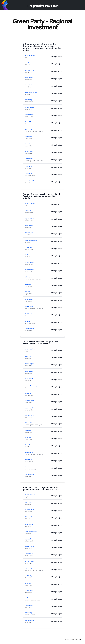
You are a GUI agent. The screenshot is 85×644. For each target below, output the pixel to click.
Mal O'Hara (28, 63)
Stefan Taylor (29, 85)
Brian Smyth (29, 78)
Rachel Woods (29, 122)
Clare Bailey (28, 100)
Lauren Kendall (29, 181)
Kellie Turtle (28, 129)
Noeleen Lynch (29, 107)
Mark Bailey (28, 137)
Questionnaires (7, 639)
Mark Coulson (29, 159)
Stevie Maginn (29, 70)
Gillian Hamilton (30, 56)
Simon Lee (28, 144)
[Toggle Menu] (81, 5)
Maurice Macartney (31, 92)
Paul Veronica (29, 166)
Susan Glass (29, 151)
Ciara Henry (28, 173)
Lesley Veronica (30, 114)
